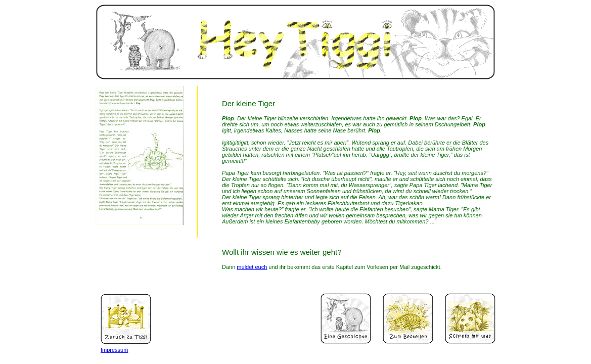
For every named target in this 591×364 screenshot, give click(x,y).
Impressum (114, 350)
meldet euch (252, 267)
